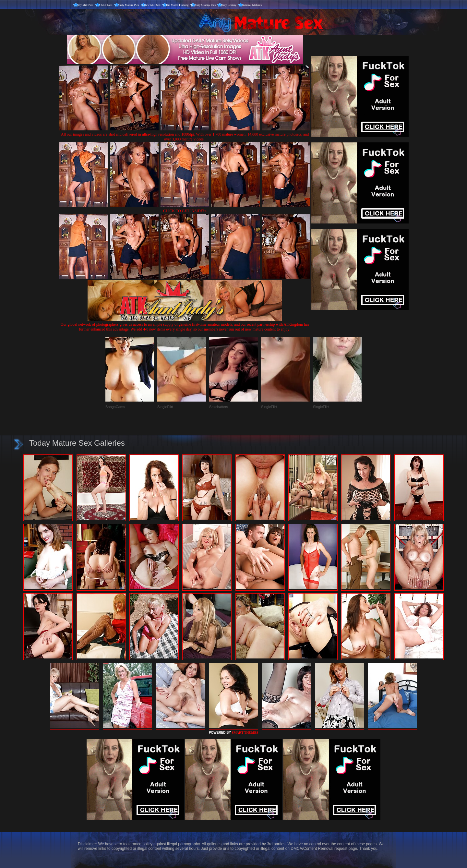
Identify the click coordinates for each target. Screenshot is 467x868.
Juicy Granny (229, 5)
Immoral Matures (251, 5)
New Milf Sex (152, 5)
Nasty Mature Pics (128, 5)
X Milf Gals (105, 5)
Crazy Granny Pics (205, 5)
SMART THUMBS (245, 733)
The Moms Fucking (177, 5)
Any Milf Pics (85, 5)
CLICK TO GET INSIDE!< (185, 211)
